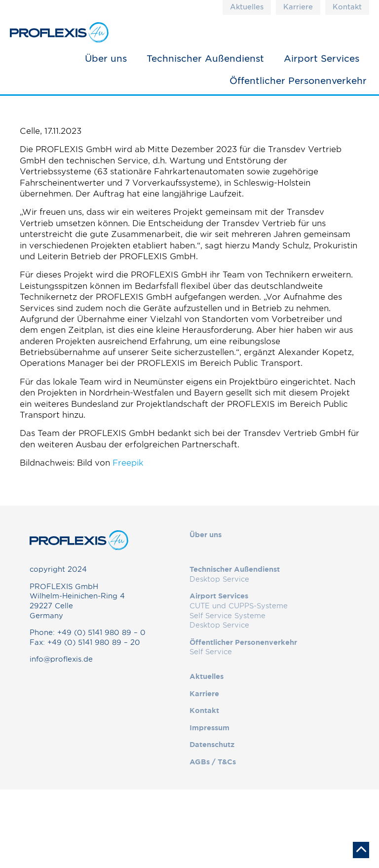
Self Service (211, 652)
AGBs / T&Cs (213, 762)
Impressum (209, 728)
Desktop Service (219, 579)
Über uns (106, 58)
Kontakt (347, 7)
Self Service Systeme (227, 616)
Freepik (128, 463)
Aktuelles (247, 7)
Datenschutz (212, 745)
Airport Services (322, 58)
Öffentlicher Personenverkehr (298, 80)
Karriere (298, 7)
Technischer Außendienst (205, 58)
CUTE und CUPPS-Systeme (239, 606)
